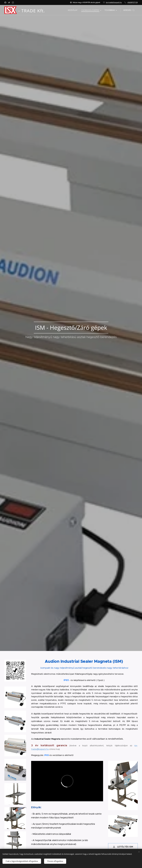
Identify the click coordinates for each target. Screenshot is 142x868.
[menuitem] (73, 10)
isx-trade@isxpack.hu (114, 2)
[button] (129, 10)
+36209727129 (132, 2)
